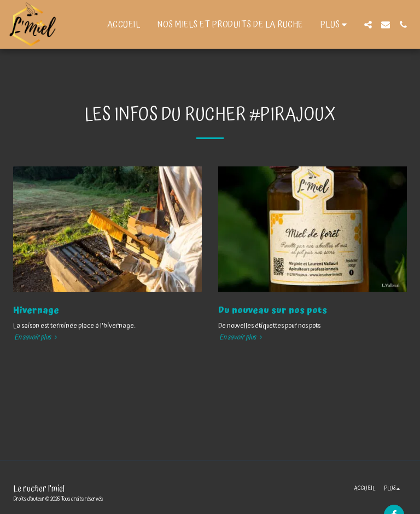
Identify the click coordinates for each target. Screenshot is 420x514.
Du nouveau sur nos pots (273, 310)
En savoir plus (37, 337)
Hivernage (36, 310)
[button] (368, 25)
